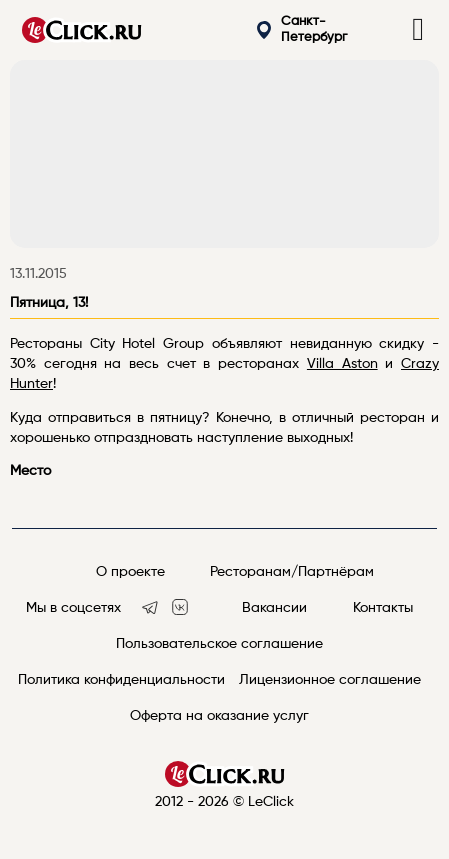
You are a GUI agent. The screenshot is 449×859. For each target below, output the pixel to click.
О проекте (130, 572)
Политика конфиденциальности (121, 680)
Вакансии (274, 608)
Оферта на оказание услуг (219, 716)
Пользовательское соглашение (219, 644)
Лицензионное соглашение (330, 680)
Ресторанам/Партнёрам (292, 572)
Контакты (383, 608)
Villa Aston (342, 364)
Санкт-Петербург (302, 29)
